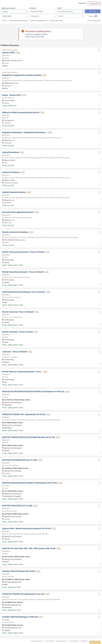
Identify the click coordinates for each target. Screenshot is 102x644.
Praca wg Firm (74, 641)
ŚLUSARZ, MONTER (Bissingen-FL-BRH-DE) (20, 617)
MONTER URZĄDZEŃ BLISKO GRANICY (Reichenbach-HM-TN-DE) (30, 483)
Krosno (6, 63)
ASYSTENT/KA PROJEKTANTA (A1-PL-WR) (20, 460)
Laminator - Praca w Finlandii (15, 352)
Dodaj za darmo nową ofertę (35, 37)
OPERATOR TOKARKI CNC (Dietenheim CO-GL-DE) (23, 594)
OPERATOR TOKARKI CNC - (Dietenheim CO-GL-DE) (24, 414)
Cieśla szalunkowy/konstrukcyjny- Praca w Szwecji (24, 292)
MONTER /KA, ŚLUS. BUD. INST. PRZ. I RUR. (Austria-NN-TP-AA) (29, 548)
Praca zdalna (50, 641)
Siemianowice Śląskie (11, 183)
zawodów (97, 21)
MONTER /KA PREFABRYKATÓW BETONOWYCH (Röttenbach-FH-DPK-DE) (33, 392)
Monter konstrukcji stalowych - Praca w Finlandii (23, 272)
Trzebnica (7, 123)
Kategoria (33, 8)
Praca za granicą (61, 641)
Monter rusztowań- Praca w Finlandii (18, 312)
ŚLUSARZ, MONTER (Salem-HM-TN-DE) (19, 571)
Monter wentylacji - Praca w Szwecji (17, 332)
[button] (99, 50)
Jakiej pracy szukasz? (9, 8)
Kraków (6, 242)
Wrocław (7, 473)
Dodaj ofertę (94, 3)
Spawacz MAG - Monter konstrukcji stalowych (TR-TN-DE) (26, 528)
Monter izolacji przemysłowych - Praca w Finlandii (23, 252)
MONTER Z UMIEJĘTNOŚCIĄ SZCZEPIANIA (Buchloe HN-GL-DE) (29, 437)
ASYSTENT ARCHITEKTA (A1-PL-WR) (17, 506)
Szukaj (93, 11)
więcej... (70, 80)
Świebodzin (8, 143)
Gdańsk (6, 103)
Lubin (6, 163)
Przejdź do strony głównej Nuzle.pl (36, 34)
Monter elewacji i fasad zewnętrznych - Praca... (22, 372)
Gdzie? (59, 8)
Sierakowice (8, 86)
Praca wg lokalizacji (37, 641)
